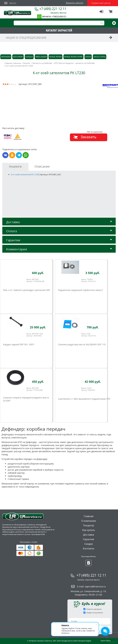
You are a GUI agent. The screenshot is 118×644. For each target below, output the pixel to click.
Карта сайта (105, 641)
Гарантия (88, 539)
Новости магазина (94, 609)
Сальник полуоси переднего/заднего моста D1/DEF (26, 399)
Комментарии (59, 249)
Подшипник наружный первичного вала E (80, 290)
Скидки (89, 544)
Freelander (41, 57)
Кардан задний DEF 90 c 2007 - (19, 344)
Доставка (59, 222)
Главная (89, 516)
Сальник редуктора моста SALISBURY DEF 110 (82, 344)
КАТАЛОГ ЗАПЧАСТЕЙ (59, 30)
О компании (89, 521)
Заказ (88, 57)
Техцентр (88, 525)
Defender (6, 57)
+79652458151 (59, 16)
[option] (31, 112)
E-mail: (91, 586)
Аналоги (15, 166)
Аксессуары (100, 57)
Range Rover (55, 57)
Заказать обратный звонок (89, 580)
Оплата (59, 231)
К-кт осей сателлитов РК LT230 (25, 174)
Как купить (89, 530)
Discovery (18, 57)
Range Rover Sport (73, 57)
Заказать (88, 137)
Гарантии (59, 240)
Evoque (29, 57)
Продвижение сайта (69, 641)
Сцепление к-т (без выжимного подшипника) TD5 (84, 399)
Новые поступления (95, 613)
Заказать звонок (74, 3)
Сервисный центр (101, 3)
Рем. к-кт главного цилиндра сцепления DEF (27, 290)
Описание (42, 166)
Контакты (89, 548)
